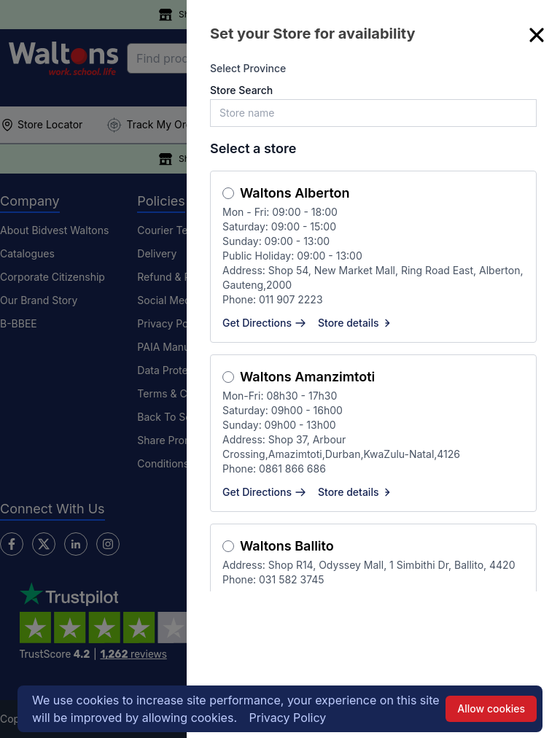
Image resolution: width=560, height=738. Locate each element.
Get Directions (264, 323)
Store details (356, 323)
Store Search (241, 90)
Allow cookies (491, 708)
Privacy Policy (288, 718)
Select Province (248, 68)
